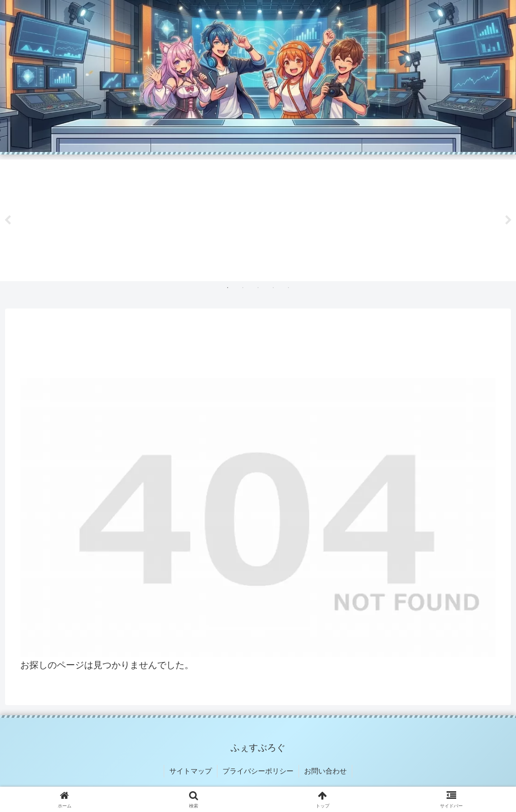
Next (508, 220)
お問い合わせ (325, 771)
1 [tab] (228, 288)
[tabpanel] (75, 219)
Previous (8, 220)
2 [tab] (243, 288)
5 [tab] (288, 288)
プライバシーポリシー (258, 771)
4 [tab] (273, 288)
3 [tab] (258, 288)
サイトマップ (191, 771)
